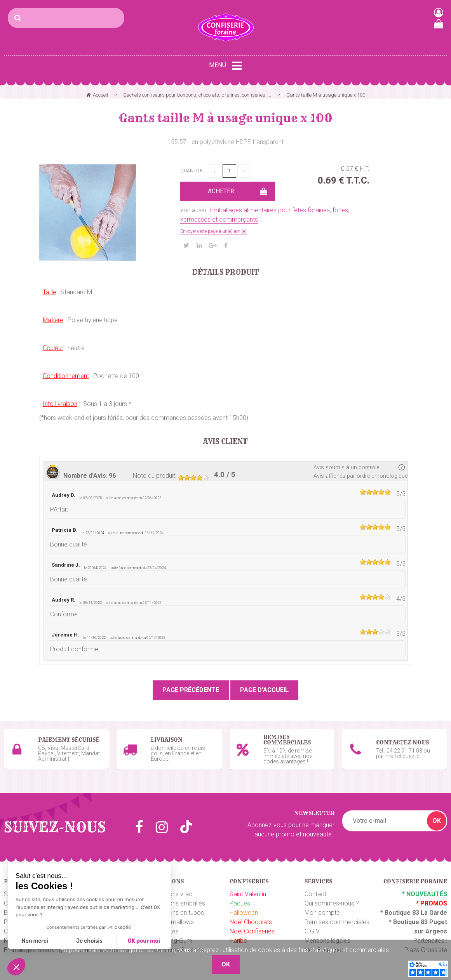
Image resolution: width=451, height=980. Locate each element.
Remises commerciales (337, 916)
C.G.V (312, 925)
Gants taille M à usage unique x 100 (226, 118)
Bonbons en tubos (179, 907)
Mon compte (322, 907)
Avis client (225, 442)
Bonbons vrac (173, 888)
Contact (315, 888)
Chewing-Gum (173, 935)
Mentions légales (327, 935)
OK (437, 815)
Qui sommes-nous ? (332, 898)
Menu (225, 66)
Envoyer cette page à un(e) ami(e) (213, 231)
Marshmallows (174, 916)
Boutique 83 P (413, 916)
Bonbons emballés (180, 898)
